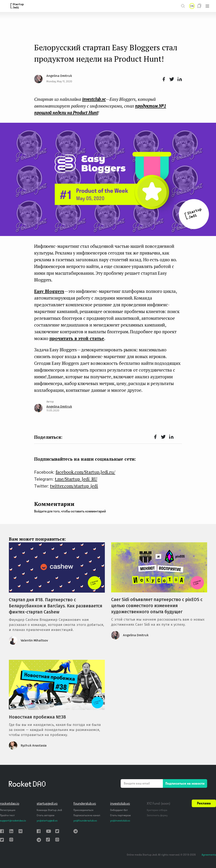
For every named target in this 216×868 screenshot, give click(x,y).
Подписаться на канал (87, 815)
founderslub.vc (85, 803)
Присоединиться (83, 810)
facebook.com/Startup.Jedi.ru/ (86, 472)
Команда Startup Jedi (49, 810)
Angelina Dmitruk (59, 76)
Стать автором (46, 815)
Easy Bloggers (49, 291)
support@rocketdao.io (13, 821)
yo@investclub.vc (120, 821)
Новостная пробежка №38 (37, 717)
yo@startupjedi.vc (47, 821)
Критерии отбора (157, 810)
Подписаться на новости (185, 783)
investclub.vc (120, 803)
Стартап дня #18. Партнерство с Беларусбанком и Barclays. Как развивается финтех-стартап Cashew (56, 606)
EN (192, 6)
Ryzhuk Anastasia (34, 745)
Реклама (204, 803)
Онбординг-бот (119, 810)
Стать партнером (120, 815)
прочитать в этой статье (77, 338)
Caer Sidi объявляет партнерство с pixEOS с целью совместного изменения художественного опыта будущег (157, 606)
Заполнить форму (157, 815)
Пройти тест (7, 815)
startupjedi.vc (47, 803)
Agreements (209, 855)
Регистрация (7, 810)
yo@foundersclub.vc (85, 821)
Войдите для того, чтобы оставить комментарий (70, 511)
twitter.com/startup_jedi (74, 486)
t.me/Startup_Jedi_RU (76, 479)
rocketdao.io (10, 803)
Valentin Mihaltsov (34, 640)
